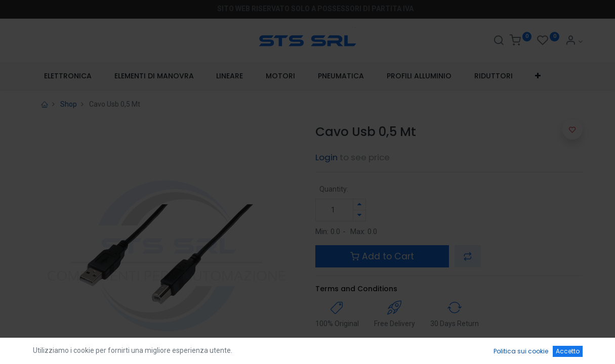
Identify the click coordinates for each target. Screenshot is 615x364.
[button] (538, 76)
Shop (69, 104)
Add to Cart (382, 256)
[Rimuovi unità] (359, 216)
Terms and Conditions (356, 289)
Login (326, 157)
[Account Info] (574, 41)
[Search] (499, 41)
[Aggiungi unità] (359, 204)
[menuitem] (68, 76)
